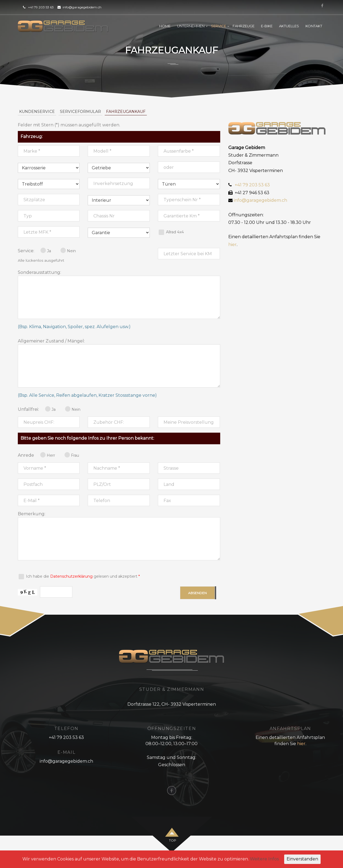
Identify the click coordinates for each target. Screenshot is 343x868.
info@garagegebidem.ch (82, 7)
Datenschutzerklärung (71, 576)
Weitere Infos (264, 859)
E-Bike (267, 26)
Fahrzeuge (244, 26)
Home (165, 26)
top (173, 840)
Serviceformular (80, 112)
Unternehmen (191, 26)
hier (232, 245)
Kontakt (314, 26)
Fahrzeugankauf (126, 112)
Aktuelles (289, 26)
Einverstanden (302, 859)
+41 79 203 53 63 (41, 7)
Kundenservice (37, 112)
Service (219, 26)
